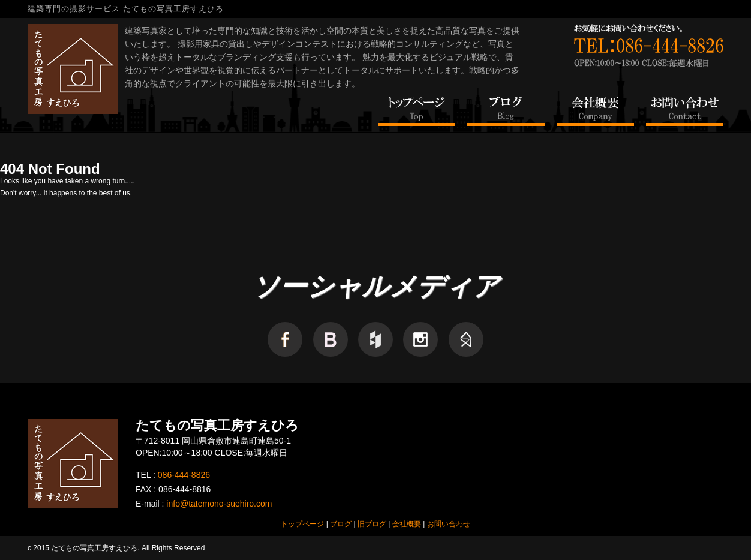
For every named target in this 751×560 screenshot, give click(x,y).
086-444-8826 (184, 475)
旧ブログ (372, 524)
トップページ (302, 524)
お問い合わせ (449, 524)
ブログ (341, 524)
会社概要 (407, 524)
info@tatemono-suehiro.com (219, 504)
